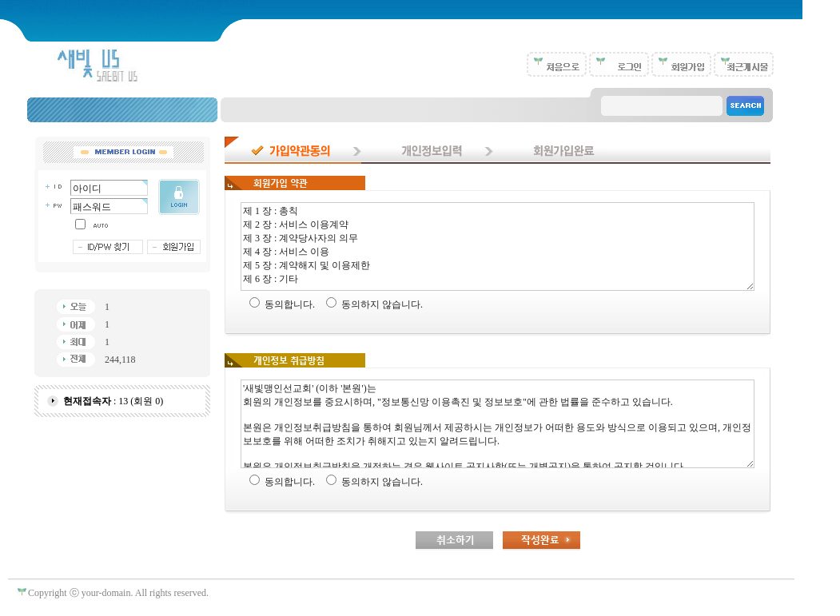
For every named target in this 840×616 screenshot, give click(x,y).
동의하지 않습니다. (382, 304)
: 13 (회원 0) (113, 401)
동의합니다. (290, 304)
